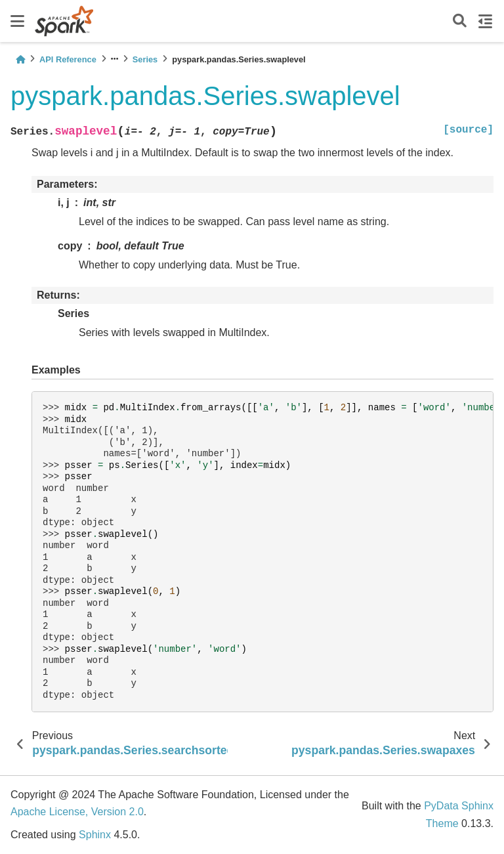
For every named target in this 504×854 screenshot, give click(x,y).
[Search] (460, 21)
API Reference (68, 59)
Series (145, 59)
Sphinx (95, 835)
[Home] (20, 59)
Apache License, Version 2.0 (77, 812)
